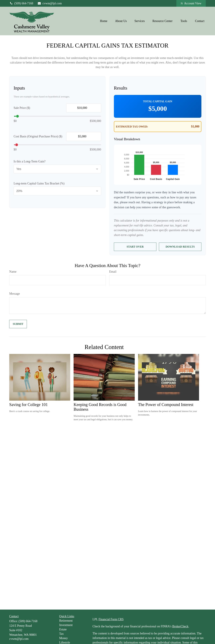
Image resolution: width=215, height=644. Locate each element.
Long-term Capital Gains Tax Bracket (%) (39, 183)
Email (113, 272)
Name (13, 272)
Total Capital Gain (158, 101)
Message (15, 294)
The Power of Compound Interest (166, 405)
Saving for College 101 (28, 405)
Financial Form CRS (111, 619)
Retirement (66, 621)
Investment (66, 625)
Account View (191, 3)
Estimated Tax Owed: (132, 127)
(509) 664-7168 (21, 3)
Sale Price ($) (22, 108)
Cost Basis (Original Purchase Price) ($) (38, 136)
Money (64, 638)
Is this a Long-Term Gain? (30, 161)
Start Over (135, 247)
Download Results (180, 247)
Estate (63, 629)
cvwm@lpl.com (50, 3)
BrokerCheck (180, 626)
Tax (62, 634)
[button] (104, 21)
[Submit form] (18, 324)
